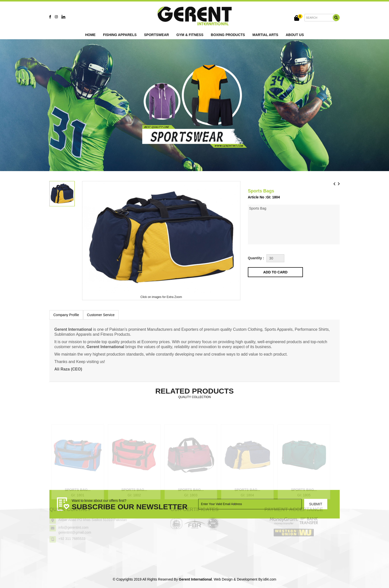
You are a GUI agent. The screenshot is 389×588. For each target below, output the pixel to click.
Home (90, 35)
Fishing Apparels (120, 35)
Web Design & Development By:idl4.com (245, 579)
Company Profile (66, 315)
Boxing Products (228, 35)
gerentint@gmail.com (75, 528)
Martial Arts (265, 35)
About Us (295, 35)
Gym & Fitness (190, 35)
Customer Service (101, 315)
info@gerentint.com (73, 523)
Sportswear (157, 35)
